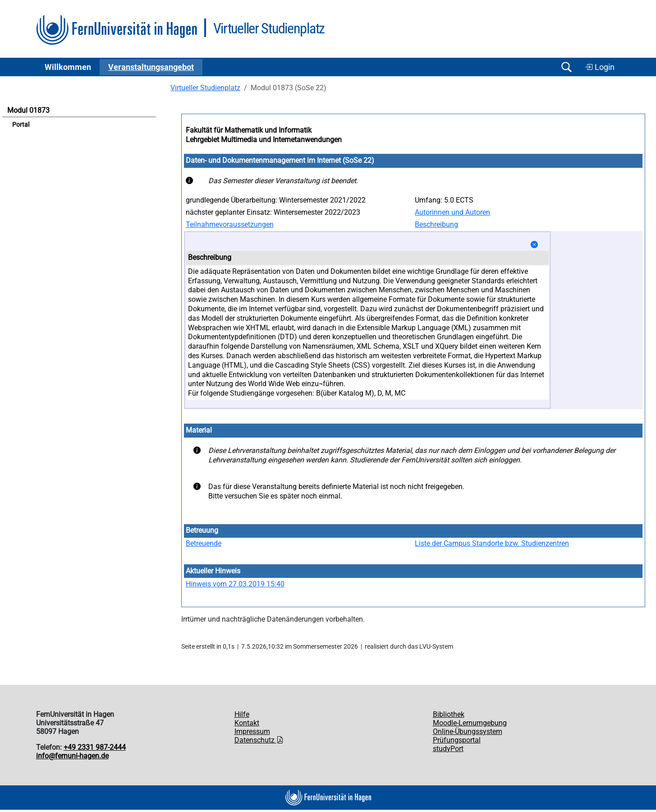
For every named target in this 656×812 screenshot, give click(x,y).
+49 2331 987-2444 (95, 747)
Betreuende (204, 543)
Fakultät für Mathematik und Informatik (249, 130)
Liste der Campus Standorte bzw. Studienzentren (492, 543)
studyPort (448, 749)
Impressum (252, 731)
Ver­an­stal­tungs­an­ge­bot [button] (151, 67)
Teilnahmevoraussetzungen (230, 224)
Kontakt (247, 723)
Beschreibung (436, 224)
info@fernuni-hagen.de (72, 756)
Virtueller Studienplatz (205, 88)
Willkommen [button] (68, 67)
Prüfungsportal (457, 740)
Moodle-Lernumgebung (470, 723)
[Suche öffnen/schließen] (567, 67)
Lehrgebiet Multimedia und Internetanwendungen (264, 140)
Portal (21, 125)
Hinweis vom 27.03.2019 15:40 (235, 584)
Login (600, 67)
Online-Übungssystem (468, 731)
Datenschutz (259, 740)
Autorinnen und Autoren (452, 212)
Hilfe (242, 714)
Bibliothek (449, 714)
